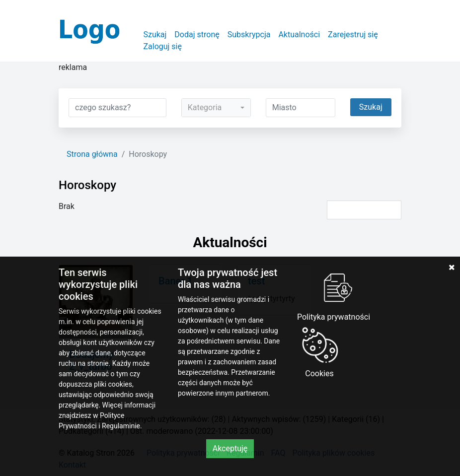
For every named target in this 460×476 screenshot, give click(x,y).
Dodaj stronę (197, 34)
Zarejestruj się (353, 34)
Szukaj (155, 34)
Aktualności (299, 34)
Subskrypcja (249, 34)
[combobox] (216, 108)
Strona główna (92, 154)
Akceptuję (230, 448)
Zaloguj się (162, 46)
